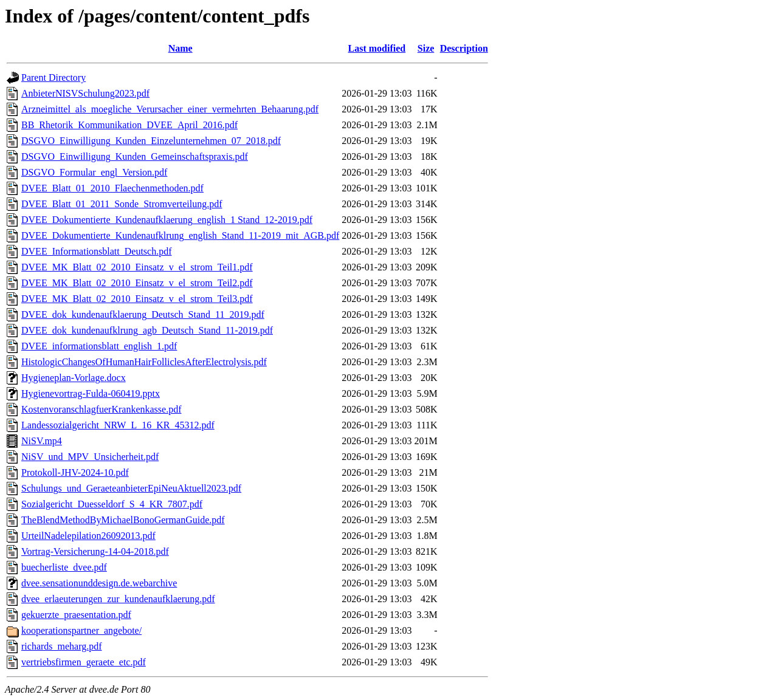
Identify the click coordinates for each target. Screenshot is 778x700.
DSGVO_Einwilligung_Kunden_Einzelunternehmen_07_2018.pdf (151, 141)
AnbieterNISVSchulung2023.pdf (85, 93)
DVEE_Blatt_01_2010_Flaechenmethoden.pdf (112, 188)
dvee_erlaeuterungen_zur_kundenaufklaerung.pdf (118, 599)
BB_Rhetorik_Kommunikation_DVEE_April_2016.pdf (129, 125)
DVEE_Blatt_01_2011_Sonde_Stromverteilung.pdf (122, 204)
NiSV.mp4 (42, 441)
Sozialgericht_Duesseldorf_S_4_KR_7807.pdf (112, 504)
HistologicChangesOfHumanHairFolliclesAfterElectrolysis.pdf (144, 362)
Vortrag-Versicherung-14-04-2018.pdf (95, 551)
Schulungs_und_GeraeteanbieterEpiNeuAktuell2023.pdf (131, 488)
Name (181, 48)
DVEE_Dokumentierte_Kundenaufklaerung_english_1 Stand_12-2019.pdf (167, 220)
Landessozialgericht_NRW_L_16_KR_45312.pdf (118, 425)
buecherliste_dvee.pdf (64, 567)
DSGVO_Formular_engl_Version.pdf (94, 172)
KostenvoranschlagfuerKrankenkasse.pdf (101, 409)
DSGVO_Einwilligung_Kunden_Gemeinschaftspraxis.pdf (135, 156)
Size (426, 48)
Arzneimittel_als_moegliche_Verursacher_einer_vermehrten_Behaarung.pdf (170, 109)
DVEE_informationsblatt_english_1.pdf (99, 346)
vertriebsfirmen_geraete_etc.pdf (84, 662)
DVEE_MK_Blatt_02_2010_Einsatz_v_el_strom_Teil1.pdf (137, 267)
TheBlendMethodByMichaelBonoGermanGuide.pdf (123, 520)
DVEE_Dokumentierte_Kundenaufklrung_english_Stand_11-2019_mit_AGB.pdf (180, 235)
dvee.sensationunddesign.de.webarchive (99, 583)
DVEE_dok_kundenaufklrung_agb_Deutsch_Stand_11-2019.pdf (147, 330)
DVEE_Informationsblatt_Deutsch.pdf (97, 251)
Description (464, 48)
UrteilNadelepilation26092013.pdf (88, 536)
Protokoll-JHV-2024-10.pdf (75, 472)
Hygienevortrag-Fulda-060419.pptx (91, 393)
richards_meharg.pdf (62, 646)
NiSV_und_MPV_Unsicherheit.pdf (90, 457)
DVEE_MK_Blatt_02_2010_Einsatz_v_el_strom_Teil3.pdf (137, 299)
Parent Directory (53, 77)
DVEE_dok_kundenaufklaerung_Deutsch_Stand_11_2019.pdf (143, 314)
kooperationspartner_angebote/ (81, 630)
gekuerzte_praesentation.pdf (76, 615)
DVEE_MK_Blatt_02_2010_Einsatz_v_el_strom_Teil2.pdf (137, 283)
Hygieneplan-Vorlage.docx (74, 378)
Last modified (377, 48)
